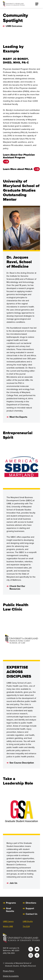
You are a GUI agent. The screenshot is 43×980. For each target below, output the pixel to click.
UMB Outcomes (14, 26)
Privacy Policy (8, 971)
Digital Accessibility (11, 976)
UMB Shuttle (28, 921)
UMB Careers (8, 921)
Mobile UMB (8, 926)
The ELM (26, 926)
